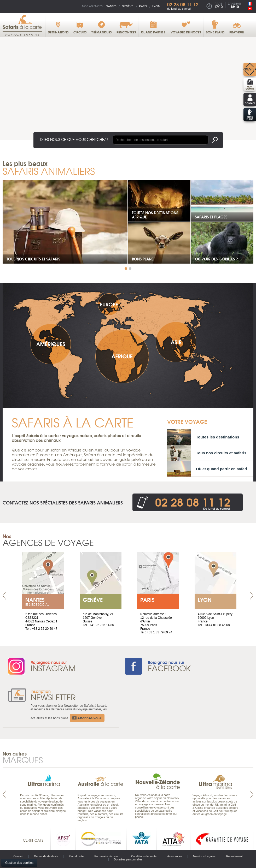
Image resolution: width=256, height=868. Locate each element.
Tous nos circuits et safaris (33, 259)
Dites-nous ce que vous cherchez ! (74, 139)
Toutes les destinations (218, 437)
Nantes (111, 6)
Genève (127, 6)
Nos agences (92, 6)
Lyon (156, 6)
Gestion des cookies (19, 863)
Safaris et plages (211, 217)
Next (252, 596)
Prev (4, 596)
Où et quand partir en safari (222, 469)
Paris (143, 6)
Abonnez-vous (89, 718)
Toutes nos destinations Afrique (155, 215)
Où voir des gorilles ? (216, 259)
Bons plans (143, 259)
